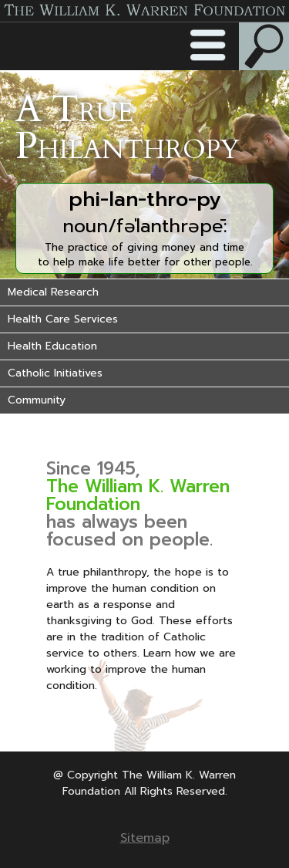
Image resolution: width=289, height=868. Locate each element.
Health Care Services (63, 319)
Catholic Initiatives (55, 373)
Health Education (52, 346)
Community (37, 400)
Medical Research (53, 292)
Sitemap (145, 838)
